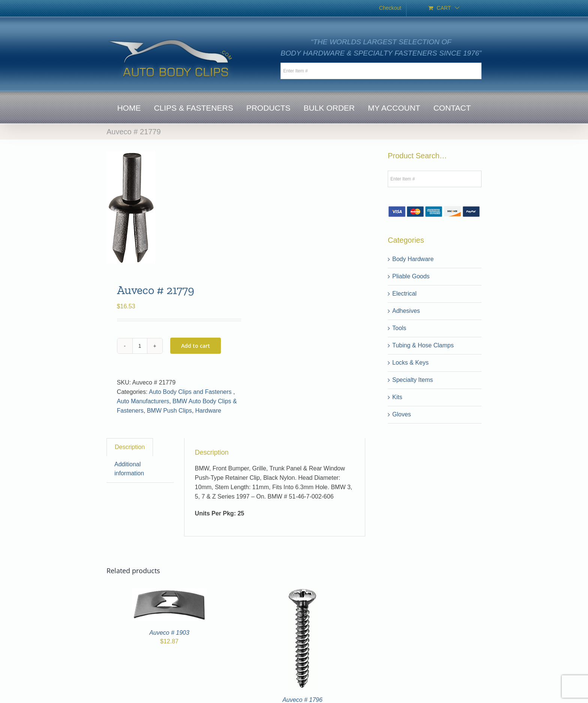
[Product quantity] (140, 346)
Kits (397, 397)
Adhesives (406, 311)
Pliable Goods (411, 276)
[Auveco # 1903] (169, 593)
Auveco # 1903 (169, 633)
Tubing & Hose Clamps (423, 345)
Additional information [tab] (129, 469)
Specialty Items (412, 380)
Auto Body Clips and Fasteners (191, 392)
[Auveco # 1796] (302, 593)
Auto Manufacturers (143, 401)
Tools (399, 328)
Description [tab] (130, 447)
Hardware (208, 411)
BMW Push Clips (169, 411)
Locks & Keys (410, 363)
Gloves (402, 414)
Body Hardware (413, 259)
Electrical (404, 294)
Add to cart (196, 346)
